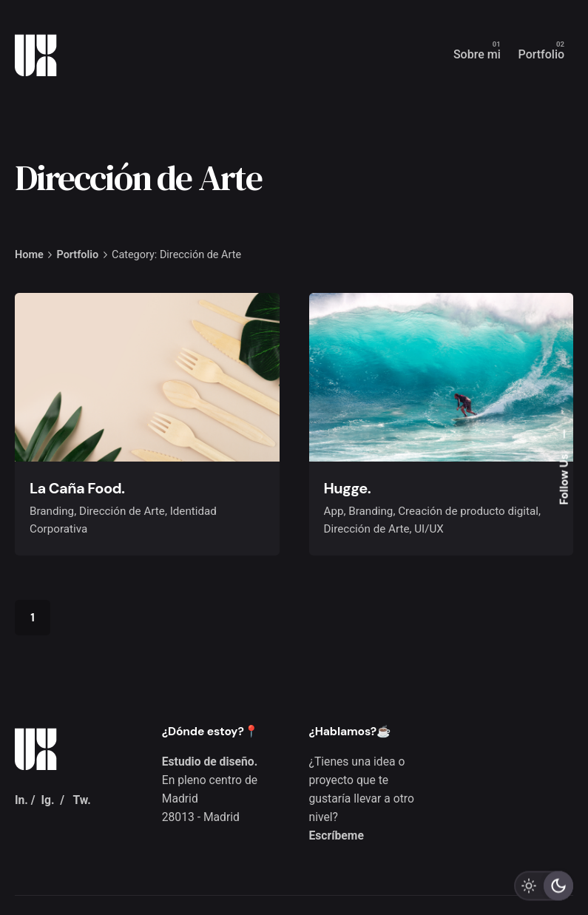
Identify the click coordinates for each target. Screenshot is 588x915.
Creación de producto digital (468, 511)
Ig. (47, 800)
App (334, 511)
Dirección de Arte (122, 511)
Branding (52, 511)
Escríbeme (337, 835)
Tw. (81, 800)
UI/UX (429, 529)
